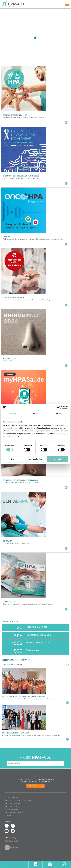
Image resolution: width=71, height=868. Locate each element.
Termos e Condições (12, 797)
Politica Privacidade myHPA (14, 813)
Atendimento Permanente (14, 298)
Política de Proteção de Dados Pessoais (18, 800)
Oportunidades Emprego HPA (15, 115)
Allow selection (35, 459)
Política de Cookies (11, 806)
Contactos (8, 816)
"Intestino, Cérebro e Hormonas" (15, 733)
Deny (13, 459)
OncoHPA (7, 237)
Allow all (58, 459)
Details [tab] (35, 414)
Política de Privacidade (12, 803)
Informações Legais (11, 809)
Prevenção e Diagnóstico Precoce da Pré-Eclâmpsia (23, 697)
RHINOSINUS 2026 (10, 358)
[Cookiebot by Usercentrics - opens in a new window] (59, 407)
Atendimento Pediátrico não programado (20, 480)
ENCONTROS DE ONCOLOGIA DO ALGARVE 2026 (21, 176)
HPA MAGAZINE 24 (10, 602)
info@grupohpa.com (11, 841)
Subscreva (32, 786)
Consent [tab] (12, 414)
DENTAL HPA (8, 541)
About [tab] (59, 414)
